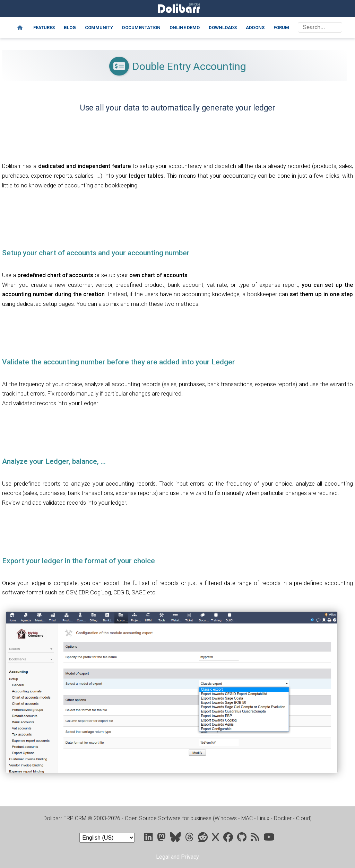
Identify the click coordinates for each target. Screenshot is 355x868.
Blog (70, 28)
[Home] (20, 28)
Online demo (185, 28)
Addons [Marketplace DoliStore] (255, 28)
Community (99, 28)
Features (44, 28)
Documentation (141, 28)
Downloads (223, 28)
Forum (281, 28)
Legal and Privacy (177, 857)
